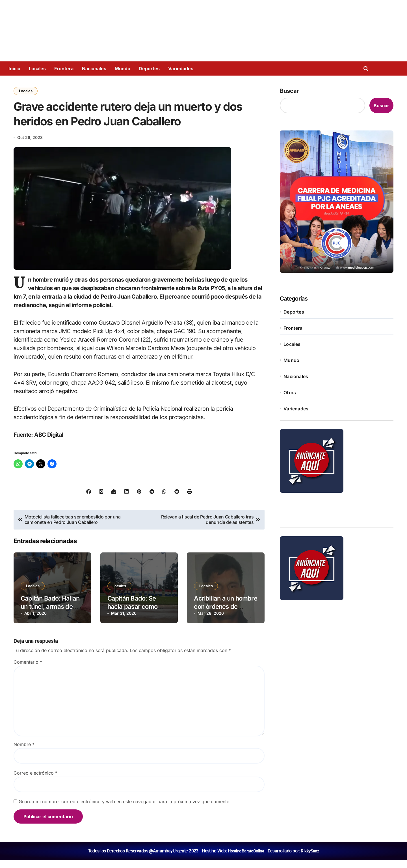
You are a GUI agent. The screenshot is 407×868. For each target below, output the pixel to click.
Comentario (28, 670)
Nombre (24, 752)
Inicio (14, 68)
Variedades (181, 68)
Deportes (149, 68)
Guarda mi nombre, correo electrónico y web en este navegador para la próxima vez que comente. (125, 809)
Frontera (64, 68)
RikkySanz (311, 859)
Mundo (123, 68)
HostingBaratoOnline (245, 859)
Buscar (289, 91)
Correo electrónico (35, 781)
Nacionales (94, 68)
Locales (37, 68)
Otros (290, 393)
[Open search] (367, 68)
